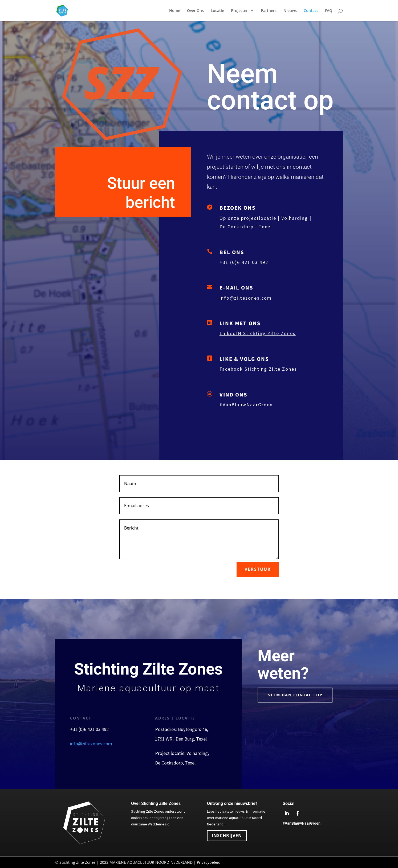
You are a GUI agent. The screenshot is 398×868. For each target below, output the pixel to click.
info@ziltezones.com (246, 298)
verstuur (258, 569)
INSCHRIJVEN (227, 836)
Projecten (240, 11)
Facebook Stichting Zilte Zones (258, 369)
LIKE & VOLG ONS (244, 359)
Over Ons (195, 11)
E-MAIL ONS (236, 287)
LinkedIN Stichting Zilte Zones (258, 333)
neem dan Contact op (295, 695)
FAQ (329, 11)
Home (175, 11)
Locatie (217, 11)
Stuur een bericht (141, 193)
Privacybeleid (209, 862)
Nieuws (290, 11)
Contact (311, 11)
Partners (269, 11)
